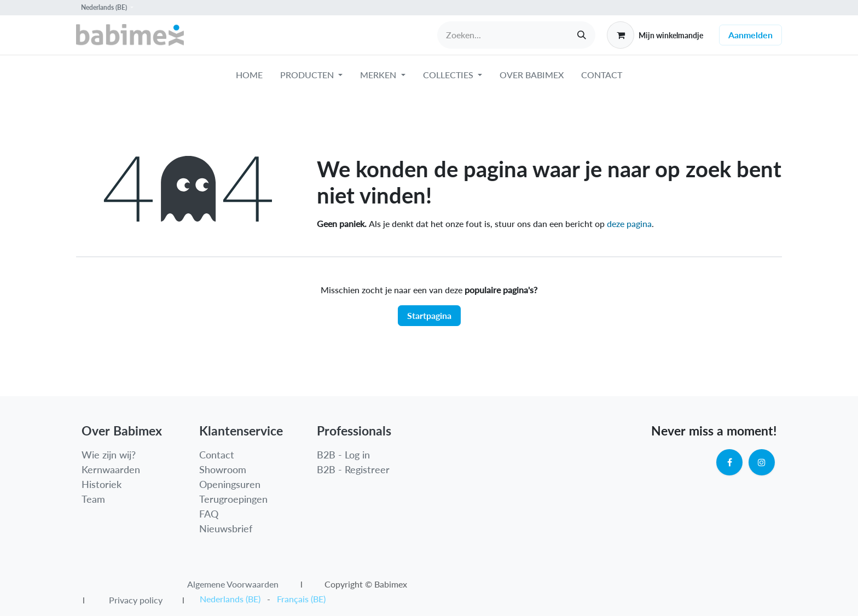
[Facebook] (729, 462)
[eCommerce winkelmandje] (655, 35)
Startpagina (429, 315)
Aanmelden (750, 35)
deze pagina (629, 223)
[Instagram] (762, 462)
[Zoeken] (582, 35)
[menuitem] (249, 77)
